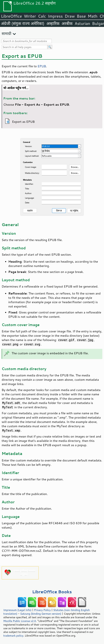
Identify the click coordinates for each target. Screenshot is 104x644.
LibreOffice (11, 16)
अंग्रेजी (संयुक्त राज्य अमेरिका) (23, 23)
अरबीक (67, 23)
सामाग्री (6, 33)
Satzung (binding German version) (41, 614)
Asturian (82, 23)
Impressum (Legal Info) (17, 610)
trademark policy (13, 636)
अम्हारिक (53, 23)
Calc (42, 16)
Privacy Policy (42, 610)
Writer (30, 16)
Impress (55, 16)
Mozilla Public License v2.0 (20, 621)
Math (93, 16)
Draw (70, 16)
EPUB (42, 66)
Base (81, 16)
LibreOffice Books (52, 592)
